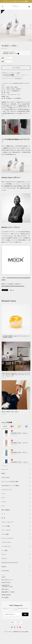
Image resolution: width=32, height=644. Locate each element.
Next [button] (30, 25)
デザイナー (5, 558)
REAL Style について (7, 580)
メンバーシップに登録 (8, 75)
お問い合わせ (5, 589)
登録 (25, 614)
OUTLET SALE (6, 477)
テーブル (4, 502)
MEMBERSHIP (6, 585)
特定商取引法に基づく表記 (19, 632)
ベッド (3, 506)
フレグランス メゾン (7, 490)
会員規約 (26, 632)
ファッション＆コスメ (7, 538)
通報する (12, 290)
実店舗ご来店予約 (6, 595)
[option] (16, 25)
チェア (4, 498)
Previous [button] (2, 25)
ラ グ (3, 514)
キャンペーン (5, 469)
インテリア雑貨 (10, 526)
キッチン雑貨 (10, 534)
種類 (3, 58)
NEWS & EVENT (6, 583)
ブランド (4, 554)
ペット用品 (5, 550)
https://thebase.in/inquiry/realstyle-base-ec (13, 286)
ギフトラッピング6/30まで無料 (10, 481)
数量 (3, 61)
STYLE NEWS (5, 571)
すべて (5, 426)
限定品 (3, 473)
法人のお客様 (5, 597)
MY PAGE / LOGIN (8, 587)
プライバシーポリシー (8, 632)
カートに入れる (16, 68)
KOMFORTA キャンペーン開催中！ (11, 486)
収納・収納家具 (10, 510)
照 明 (3, 518)
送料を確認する (19, 78)
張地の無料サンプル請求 (8, 592)
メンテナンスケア (6, 542)
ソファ (6, 494)
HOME (3, 577)
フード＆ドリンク (6, 546)
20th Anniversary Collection (10, 563)
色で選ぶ (4, 567)
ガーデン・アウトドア (7, 522)
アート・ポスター (10, 530)
